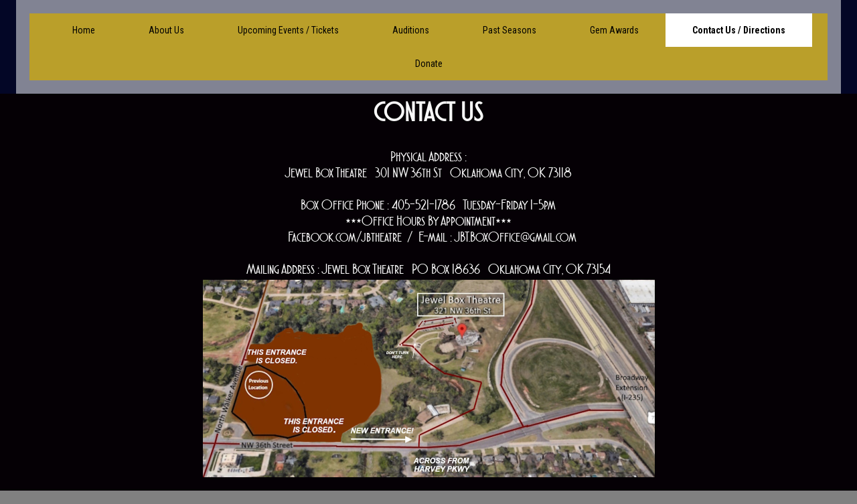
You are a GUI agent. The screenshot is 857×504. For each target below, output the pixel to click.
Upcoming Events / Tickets (288, 30)
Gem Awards (614, 30)
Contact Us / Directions (739, 30)
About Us (166, 30)
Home (84, 30)
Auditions (411, 30)
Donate (429, 64)
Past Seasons (510, 30)
